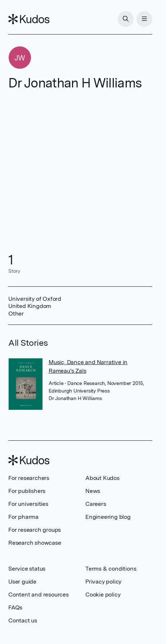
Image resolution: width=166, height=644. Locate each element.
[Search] (126, 19)
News (93, 491)
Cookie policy (103, 595)
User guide (22, 582)
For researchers (29, 478)
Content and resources (39, 595)
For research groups (35, 530)
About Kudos (102, 478)
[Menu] (144, 19)
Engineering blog (108, 517)
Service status (27, 569)
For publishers (27, 491)
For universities (28, 504)
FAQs (15, 607)
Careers (96, 504)
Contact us (23, 620)
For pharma (23, 517)
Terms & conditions (111, 569)
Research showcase (35, 543)
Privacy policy (103, 582)
